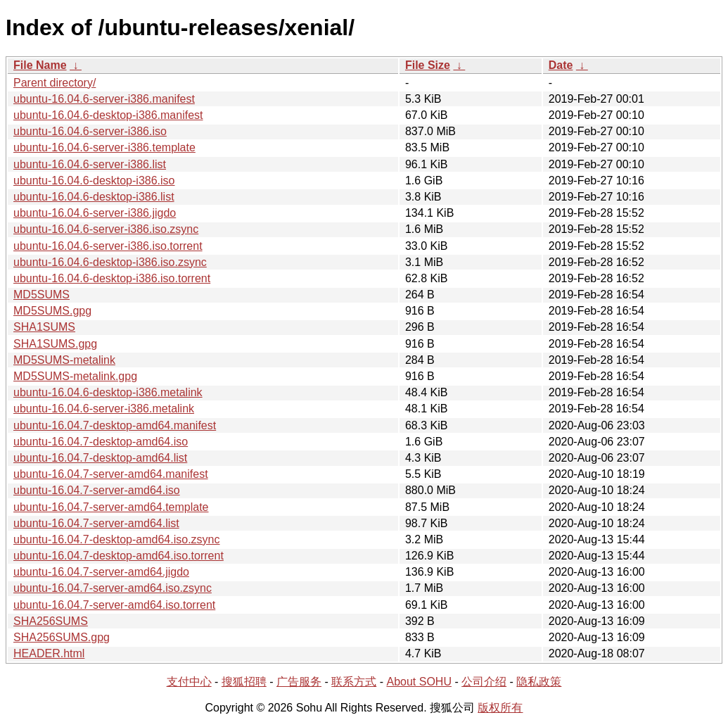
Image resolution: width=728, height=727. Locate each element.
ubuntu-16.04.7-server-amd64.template (111, 507)
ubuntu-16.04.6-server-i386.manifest (104, 99)
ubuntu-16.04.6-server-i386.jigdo (95, 213)
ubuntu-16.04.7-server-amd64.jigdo (101, 572)
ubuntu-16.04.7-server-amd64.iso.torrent (114, 605)
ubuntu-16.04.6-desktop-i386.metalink (108, 392)
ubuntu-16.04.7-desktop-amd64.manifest (115, 425)
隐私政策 (539, 682)
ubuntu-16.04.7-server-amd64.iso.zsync (113, 588)
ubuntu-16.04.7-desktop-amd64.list (100, 458)
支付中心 (189, 682)
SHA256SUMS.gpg (62, 637)
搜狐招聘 (244, 682)
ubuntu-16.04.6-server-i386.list (90, 164)
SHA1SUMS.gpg (55, 344)
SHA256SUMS (51, 621)
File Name (40, 65)
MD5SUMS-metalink (64, 360)
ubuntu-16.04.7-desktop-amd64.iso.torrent (119, 556)
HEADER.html (49, 653)
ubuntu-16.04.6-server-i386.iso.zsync (106, 229)
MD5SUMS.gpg (52, 311)
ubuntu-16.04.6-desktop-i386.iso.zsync (110, 262)
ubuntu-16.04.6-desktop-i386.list (94, 197)
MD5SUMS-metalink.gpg (75, 376)
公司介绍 (484, 682)
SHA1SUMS (44, 327)
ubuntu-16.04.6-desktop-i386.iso (94, 181)
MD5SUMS (41, 295)
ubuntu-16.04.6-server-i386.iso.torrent (108, 246)
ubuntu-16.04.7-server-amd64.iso (97, 490)
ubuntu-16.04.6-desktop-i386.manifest (108, 115)
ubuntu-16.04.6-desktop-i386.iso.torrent (112, 278)
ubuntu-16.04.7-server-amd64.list (96, 523)
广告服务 (299, 682)
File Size (428, 65)
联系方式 (354, 682)
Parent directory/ (55, 83)
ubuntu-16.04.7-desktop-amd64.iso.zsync (117, 539)
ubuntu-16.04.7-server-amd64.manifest (111, 474)
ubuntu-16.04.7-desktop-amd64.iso (101, 442)
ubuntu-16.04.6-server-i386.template (104, 147)
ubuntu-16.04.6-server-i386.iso (90, 131)
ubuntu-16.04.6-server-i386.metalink (104, 409)
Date (561, 65)
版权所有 (500, 708)
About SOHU (419, 682)
